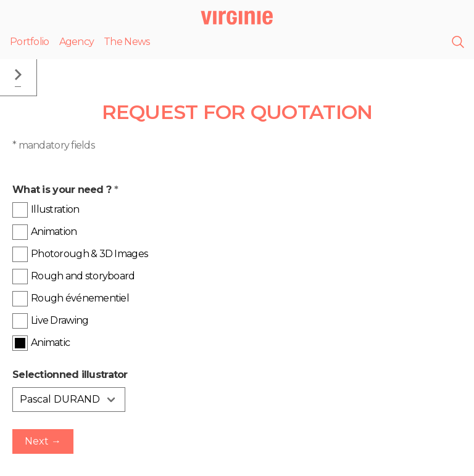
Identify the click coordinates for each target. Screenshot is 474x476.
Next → (43, 441)
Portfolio (30, 42)
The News (127, 42)
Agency (77, 42)
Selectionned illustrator (70, 375)
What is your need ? (65, 190)
